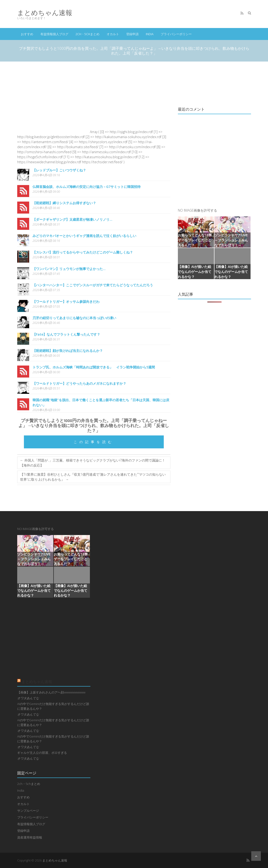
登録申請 (132, 34)
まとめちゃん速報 (45, 13)
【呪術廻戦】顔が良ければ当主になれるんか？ (68, 351)
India (150, 34)
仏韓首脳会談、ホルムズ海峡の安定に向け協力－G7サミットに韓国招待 (87, 187)
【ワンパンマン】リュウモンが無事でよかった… (69, 269)
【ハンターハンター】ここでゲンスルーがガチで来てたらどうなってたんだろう (93, 285)
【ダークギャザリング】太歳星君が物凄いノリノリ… (72, 219)
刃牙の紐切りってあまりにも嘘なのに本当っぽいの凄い (74, 318)
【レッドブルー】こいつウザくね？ (59, 170)
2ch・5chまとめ (88, 34)
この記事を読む (94, 442)
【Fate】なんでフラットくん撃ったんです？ (66, 334)
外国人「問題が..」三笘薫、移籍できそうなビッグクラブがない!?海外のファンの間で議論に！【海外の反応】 (93, 463)
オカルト (113, 34)
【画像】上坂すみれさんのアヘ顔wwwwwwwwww (51, 692)
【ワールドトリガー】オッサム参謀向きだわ (66, 302)
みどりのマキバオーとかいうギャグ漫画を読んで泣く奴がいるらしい (84, 236)
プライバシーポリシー (176, 34)
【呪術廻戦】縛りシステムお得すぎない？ (64, 203)
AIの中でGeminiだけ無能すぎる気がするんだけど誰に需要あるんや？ (53, 706)
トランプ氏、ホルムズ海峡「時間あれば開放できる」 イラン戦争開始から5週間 (94, 367)
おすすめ (27, 34)
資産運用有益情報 (30, 837)
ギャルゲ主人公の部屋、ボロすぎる (42, 753)
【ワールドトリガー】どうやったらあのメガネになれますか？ (79, 383)
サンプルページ (28, 811)
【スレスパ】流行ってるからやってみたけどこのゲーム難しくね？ (83, 252)
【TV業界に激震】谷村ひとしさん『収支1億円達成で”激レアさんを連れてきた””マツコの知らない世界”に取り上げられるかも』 (93, 477)
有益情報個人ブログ (54, 34)
